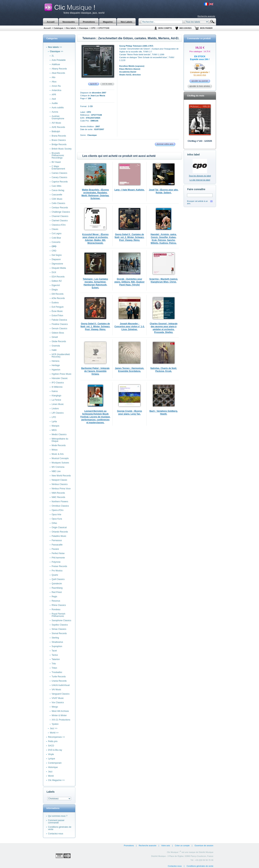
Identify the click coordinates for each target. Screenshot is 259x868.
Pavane (55, 549)
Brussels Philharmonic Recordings (58, 155)
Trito (54, 664)
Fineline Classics (60, 324)
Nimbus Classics (60, 484)
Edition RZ (57, 281)
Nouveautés (69, 22)
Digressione (57, 264)
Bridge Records (59, 144)
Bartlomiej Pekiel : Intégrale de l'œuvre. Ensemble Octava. (95, 371)
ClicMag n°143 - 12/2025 (200, 141)
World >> (54, 733)
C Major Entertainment (58, 168)
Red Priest (57, 592)
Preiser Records (59, 566)
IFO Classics (58, 383)
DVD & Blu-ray (55, 750)
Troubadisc (57, 672)
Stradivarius (57, 642)
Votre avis (166, 846)
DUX (54, 272)
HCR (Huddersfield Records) (61, 356)
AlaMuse (56, 64)
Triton (54, 668)
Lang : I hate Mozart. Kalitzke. (129, 190)
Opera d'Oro (58, 510)
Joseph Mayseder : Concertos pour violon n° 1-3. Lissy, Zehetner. (129, 327)
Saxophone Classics (61, 620)
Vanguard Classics (61, 694)
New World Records (61, 476)
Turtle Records (59, 677)
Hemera (55, 361)
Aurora (55, 112)
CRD (54, 251)
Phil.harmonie (58, 558)
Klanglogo (56, 396)
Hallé (54, 350)
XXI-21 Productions (61, 720)
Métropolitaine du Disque (60, 440)
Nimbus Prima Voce (61, 489)
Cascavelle (57, 195)
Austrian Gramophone (58, 117)
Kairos (55, 391)
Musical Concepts (60, 458)
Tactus (55, 655)
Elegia (55, 290)
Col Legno (57, 234)
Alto (54, 77)
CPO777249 (104, 28)
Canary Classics (59, 177)
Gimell (55, 337)
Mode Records (59, 445)
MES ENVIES (186, 28)
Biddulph (56, 132)
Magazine (108, 22)
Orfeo (54, 523)
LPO (54, 417)
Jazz (50, 772)
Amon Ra (56, 86)
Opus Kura (57, 519)
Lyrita (54, 421)
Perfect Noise (58, 553)
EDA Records (58, 277)
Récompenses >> (56, 737)
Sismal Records (59, 633)
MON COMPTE (165, 28)
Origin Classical (59, 527)
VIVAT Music (58, 698)
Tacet (54, 651)
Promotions (129, 846)
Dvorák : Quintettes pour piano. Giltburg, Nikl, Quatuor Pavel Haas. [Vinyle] (129, 282)
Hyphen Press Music (62, 374)
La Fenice (56, 400)
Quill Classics (58, 579)
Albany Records (59, 69)
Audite (55, 103)
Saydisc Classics (60, 625)
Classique (84, 28)
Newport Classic (59, 480)
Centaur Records (60, 208)
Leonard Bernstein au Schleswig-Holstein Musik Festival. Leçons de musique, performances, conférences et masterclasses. (95, 417)
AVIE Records (58, 127)
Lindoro (55, 409)
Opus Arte (56, 515)
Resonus (56, 601)
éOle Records (58, 298)
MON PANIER (206, 28)
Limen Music (58, 404)
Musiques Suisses (60, 463)
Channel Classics (60, 216)
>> (55, 47)
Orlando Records (60, 532)
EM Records (58, 294)
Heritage (56, 365)
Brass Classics (59, 140)
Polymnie (56, 562)
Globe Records (59, 341)
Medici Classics (59, 434)
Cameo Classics (59, 173)
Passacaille (57, 545)
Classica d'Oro (59, 225)
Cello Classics (58, 203)
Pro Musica (57, 571)
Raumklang (57, 588)
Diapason (56, 259)
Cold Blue (56, 238)
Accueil (51, 22)
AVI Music (56, 123)
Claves (55, 229)
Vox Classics (58, 702)
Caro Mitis (56, 186)
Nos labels (71, 28)
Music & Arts (58, 454)
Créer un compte (182, 846)
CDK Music (57, 199)
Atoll (54, 99)
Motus (55, 450)
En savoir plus (200, 75)
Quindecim (57, 584)
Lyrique (52, 759)
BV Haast (56, 162)
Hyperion (56, 370)
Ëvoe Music (57, 311)
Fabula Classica (59, 320)
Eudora (55, 303)
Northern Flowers (60, 502)
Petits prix (53, 741)
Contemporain (55, 763)
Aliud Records (58, 73)
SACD (51, 746)
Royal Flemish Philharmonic (58, 615)
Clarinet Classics (60, 221)
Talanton (56, 659)
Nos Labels (126, 22)
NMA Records (58, 493)
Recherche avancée (206, 16)
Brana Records (59, 136)
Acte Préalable (59, 60)
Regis (54, 597)
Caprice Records (60, 182)
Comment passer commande (56, 821)
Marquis (55, 426)
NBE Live (56, 471)
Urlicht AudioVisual (61, 685)
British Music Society (62, 149)
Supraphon (57, 646)
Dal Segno (57, 255)
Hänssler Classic (60, 378)
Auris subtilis (58, 108)
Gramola (56, 346)
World (51, 776)
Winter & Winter (59, 715)
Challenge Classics (61, 212)
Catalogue (58, 28)
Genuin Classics (59, 328)
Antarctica (56, 90)
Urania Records (59, 681)
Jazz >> (54, 728)
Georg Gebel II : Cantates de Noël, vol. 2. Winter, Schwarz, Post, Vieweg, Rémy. (129, 237)
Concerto (56, 242)
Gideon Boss (58, 333)
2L (53, 56)
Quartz (55, 575)
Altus (54, 82)
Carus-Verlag (58, 190)
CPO (93, 28)
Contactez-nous (56, 834)
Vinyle (51, 754)
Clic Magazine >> (56, 780)
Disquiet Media (59, 268)
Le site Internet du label (200, 180)
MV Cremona (58, 467)
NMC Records (58, 497)
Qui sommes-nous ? (58, 816)
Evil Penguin (58, 307)
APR (54, 95)
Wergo (55, 707)
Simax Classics (59, 629)
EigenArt (56, 285)
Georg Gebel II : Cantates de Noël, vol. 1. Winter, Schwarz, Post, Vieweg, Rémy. (95, 327)
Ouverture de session (204, 846)
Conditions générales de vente (60, 828)
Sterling (55, 638)
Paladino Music (59, 536)
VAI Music (56, 690)
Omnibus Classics (60, 506)
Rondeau (56, 609)
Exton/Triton (57, 316)
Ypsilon (55, 724)
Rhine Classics (59, 605)
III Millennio (57, 387)
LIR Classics (58, 413)
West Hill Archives (60, 711)
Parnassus (57, 540)
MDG (54, 430)
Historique (53, 767)
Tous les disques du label (200, 176)
